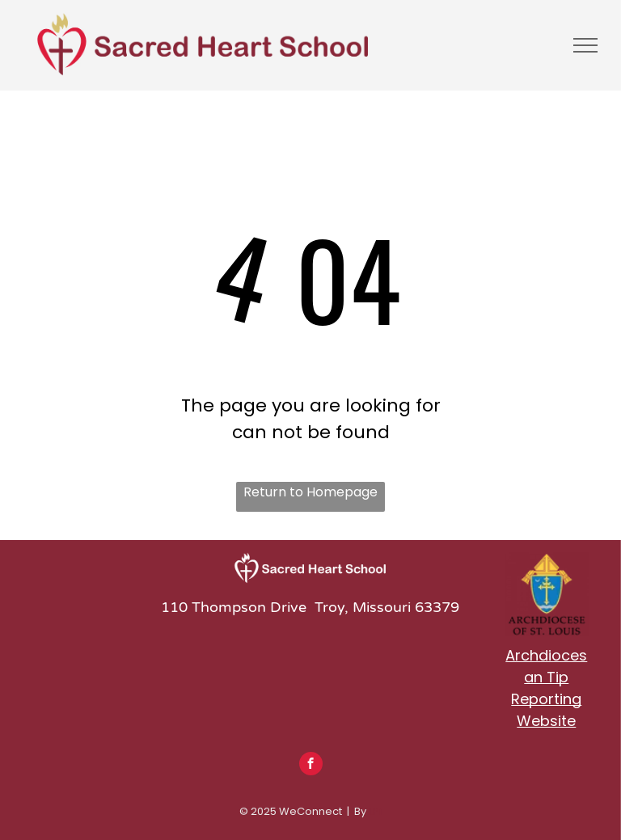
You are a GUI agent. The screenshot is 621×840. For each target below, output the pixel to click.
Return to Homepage (310, 492)
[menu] (585, 45)
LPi (375, 811)
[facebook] (311, 766)
